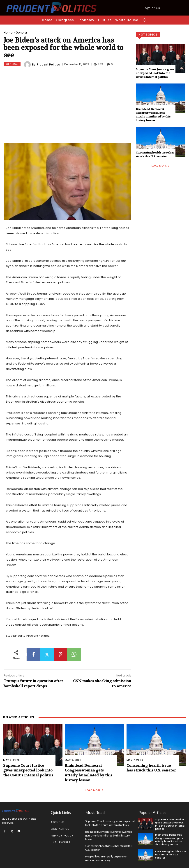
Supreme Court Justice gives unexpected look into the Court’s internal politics (155, 73)
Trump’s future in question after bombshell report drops (33, 683)
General (22, 33)
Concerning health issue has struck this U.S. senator (155, 154)
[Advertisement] (67, 106)
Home (8, 33)
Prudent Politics (48, 65)
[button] (145, 20)
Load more (161, 166)
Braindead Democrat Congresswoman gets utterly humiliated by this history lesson (153, 115)
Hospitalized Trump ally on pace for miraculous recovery (106, 857)
